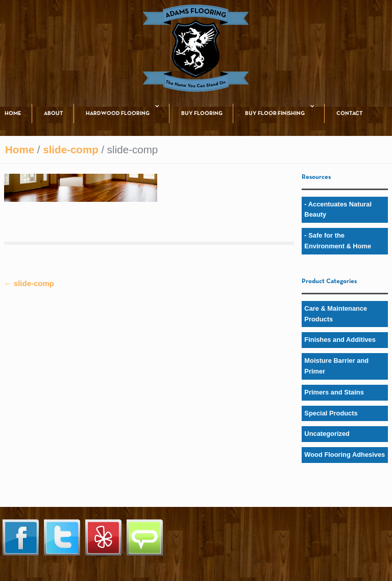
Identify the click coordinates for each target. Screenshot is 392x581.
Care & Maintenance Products (336, 314)
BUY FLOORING (202, 113)
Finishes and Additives (340, 340)
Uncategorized (327, 434)
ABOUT (54, 113)
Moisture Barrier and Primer (336, 366)
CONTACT (350, 113)
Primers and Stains (334, 392)
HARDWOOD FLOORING (118, 113)
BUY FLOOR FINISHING (275, 113)
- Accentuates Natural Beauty (338, 210)
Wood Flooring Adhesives (345, 455)
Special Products (331, 413)
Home (20, 149)
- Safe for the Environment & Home (338, 241)
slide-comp (70, 149)
